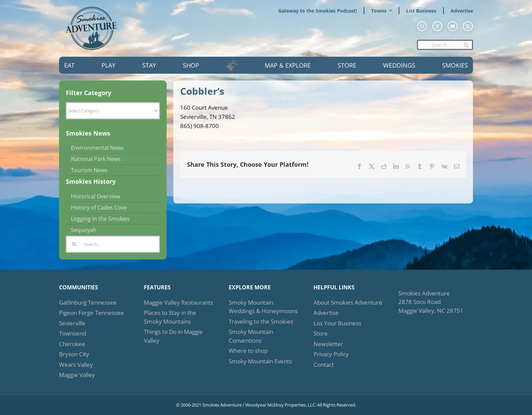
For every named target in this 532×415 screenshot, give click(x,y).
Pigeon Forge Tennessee (91, 313)
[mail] (422, 26)
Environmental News (97, 148)
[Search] (466, 45)
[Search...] (445, 45)
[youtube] (453, 26)
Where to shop (248, 351)
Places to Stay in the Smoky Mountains (170, 317)
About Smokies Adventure (348, 302)
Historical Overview (96, 196)
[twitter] (468, 26)
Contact (324, 365)
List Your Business (337, 323)
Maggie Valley (77, 375)
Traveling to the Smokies (261, 321)
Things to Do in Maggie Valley (173, 336)
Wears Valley (76, 365)
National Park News (96, 159)
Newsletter (328, 344)
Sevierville (72, 323)
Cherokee (72, 344)
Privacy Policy (331, 354)
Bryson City (74, 354)
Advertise (326, 313)
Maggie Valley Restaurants (178, 302)
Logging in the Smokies (100, 219)
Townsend (73, 333)
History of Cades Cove (99, 207)
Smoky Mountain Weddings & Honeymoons (263, 307)
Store (321, 333)
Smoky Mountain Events (260, 361)
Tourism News (89, 170)
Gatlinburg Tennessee (88, 302)
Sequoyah (84, 230)
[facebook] (437, 26)
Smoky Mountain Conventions (251, 336)
